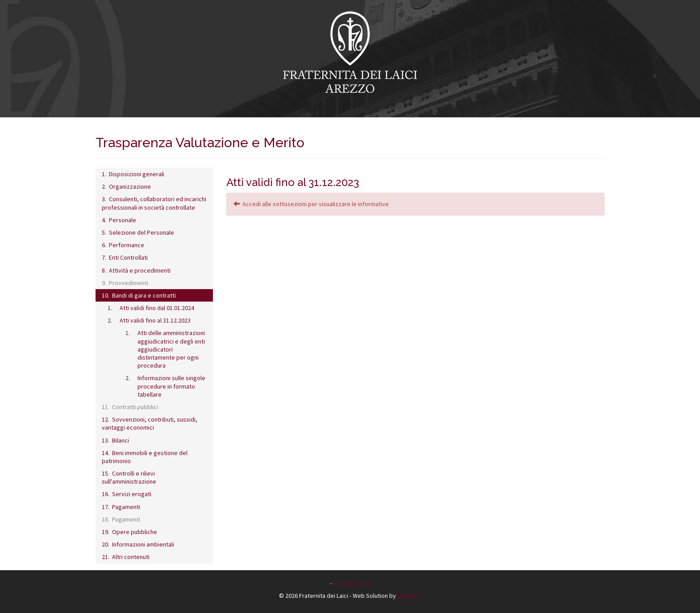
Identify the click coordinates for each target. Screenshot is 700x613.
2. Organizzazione (126, 186)
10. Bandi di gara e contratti (139, 295)
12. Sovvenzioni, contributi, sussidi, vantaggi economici (150, 423)
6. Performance (123, 245)
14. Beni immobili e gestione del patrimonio (145, 457)
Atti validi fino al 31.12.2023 (155, 320)
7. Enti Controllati (125, 257)
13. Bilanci (115, 440)
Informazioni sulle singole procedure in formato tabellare (171, 386)
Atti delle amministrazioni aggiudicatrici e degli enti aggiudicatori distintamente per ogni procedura (171, 349)
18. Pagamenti (121, 519)
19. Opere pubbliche (129, 532)
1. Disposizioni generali (133, 174)
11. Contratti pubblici (130, 407)
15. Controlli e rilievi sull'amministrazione (129, 477)
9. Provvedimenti (125, 283)
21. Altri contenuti (126, 557)
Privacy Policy (352, 583)
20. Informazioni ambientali (138, 544)
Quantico (409, 596)
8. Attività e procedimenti (136, 270)
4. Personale (119, 220)
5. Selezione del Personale (138, 232)
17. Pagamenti (121, 507)
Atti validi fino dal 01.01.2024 (157, 308)
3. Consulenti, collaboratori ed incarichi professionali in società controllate (154, 203)
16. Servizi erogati (127, 494)
